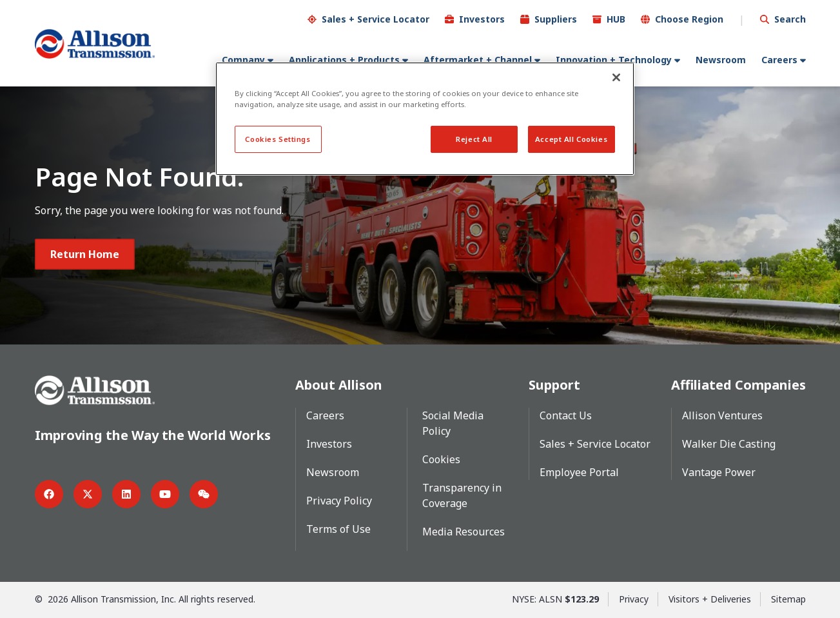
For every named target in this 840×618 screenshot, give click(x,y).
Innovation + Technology (614, 59)
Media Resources (464, 531)
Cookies (441, 459)
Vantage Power (719, 472)
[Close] (616, 77)
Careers (779, 59)
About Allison (339, 384)
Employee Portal (579, 472)
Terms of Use (338, 528)
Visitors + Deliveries (710, 598)
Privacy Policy (339, 500)
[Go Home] (95, 43)
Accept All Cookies (571, 139)
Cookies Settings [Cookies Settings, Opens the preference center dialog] (278, 139)
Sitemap (788, 598)
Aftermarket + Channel (478, 59)
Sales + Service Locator (376, 18)
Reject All (474, 139)
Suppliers (556, 18)
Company (243, 59)
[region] (425, 119)
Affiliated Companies (738, 384)
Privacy (634, 598)
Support (554, 384)
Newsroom (721, 59)
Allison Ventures (722, 415)
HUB (616, 18)
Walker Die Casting (729, 443)
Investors (482, 18)
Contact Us (566, 415)
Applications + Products (344, 59)
